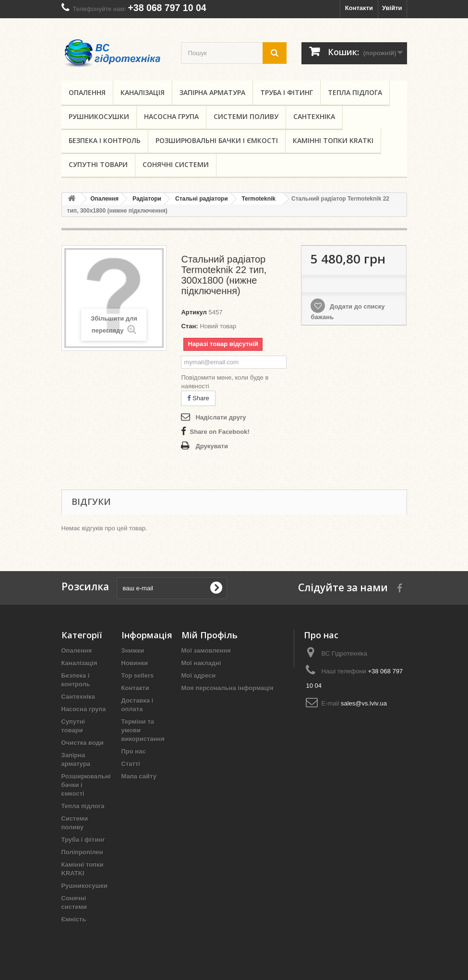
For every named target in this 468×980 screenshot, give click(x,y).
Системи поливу (246, 116)
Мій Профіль (210, 635)
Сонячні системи (176, 164)
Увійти (392, 8)
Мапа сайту (139, 776)
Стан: (189, 326)
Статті (131, 764)
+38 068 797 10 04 (167, 8)
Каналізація (143, 92)
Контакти (359, 8)
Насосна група (171, 116)
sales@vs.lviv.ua (364, 703)
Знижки (133, 651)
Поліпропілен (82, 852)
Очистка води (83, 743)
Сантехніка (314, 116)
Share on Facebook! (219, 432)
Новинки (135, 663)
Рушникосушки (99, 116)
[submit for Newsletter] (216, 588)
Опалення (87, 92)
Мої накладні (201, 663)
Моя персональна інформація (228, 688)
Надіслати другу (221, 417)
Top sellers (138, 675)
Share (198, 398)
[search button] (275, 53)
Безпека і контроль (105, 140)
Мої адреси (199, 675)
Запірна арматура (212, 92)
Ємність (74, 919)
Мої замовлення (206, 651)
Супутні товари (98, 164)
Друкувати (211, 446)
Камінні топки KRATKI (333, 140)
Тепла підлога (355, 92)
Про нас (134, 751)
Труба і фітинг (287, 92)
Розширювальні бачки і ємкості (217, 140)
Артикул (194, 312)
